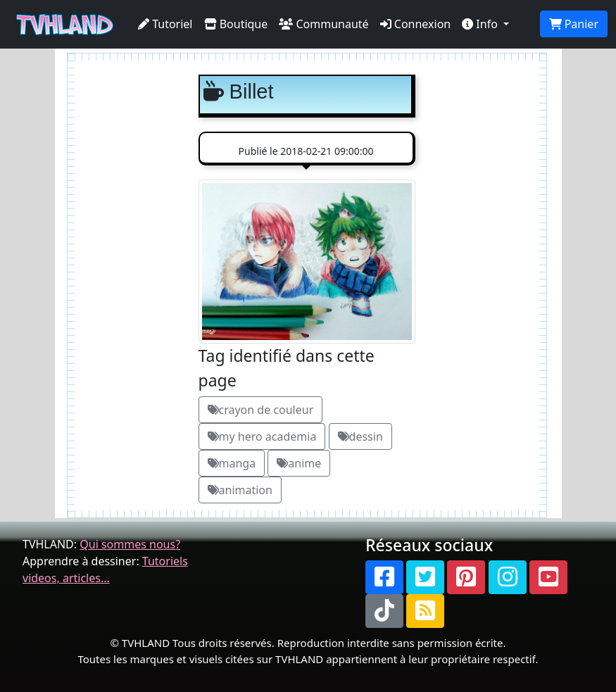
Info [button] (481, 24)
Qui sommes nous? (130, 544)
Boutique (236, 24)
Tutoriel (165, 24)
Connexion (416, 24)
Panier (574, 24)
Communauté (323, 24)
